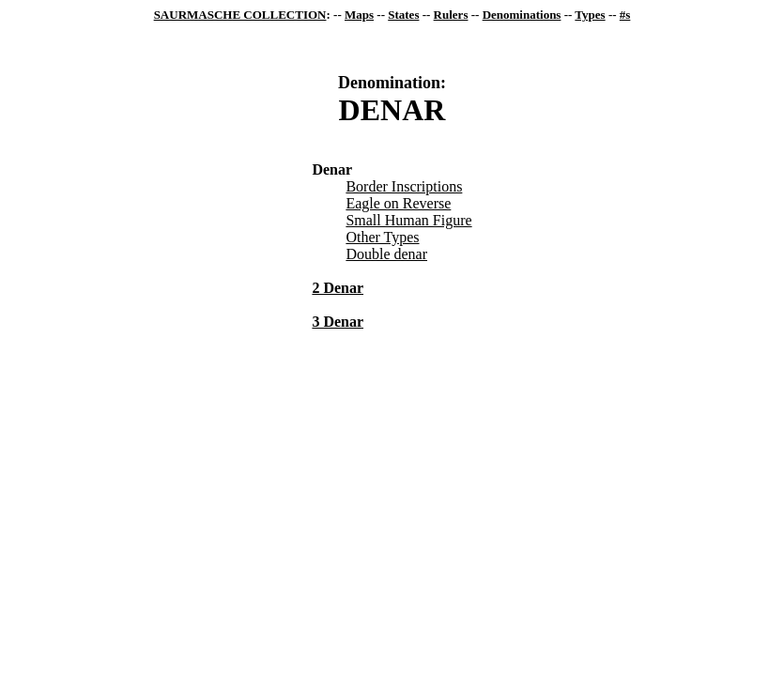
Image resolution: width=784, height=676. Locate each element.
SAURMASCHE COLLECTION (240, 15)
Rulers (451, 15)
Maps (359, 15)
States (403, 15)
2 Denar (338, 288)
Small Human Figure (408, 220)
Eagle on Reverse (398, 203)
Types (590, 15)
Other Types (382, 237)
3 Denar (338, 322)
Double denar (386, 254)
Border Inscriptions (404, 186)
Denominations (522, 15)
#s (625, 15)
